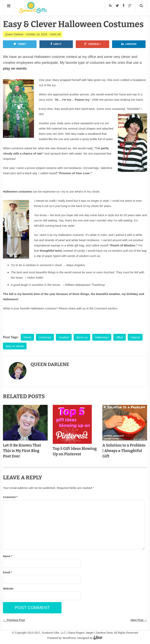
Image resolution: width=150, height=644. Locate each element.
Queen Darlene (14, 34)
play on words (15, 346)
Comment (10, 497)
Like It (56, 44)
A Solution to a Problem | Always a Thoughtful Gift (124, 451)
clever (27, 337)
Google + (92, 44)
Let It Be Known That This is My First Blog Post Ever (22, 451)
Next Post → (139, 620)
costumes (45, 337)
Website (8, 589)
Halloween (102, 337)
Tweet (20, 44)
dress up (82, 337)
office (120, 337)
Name (8, 556)
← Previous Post (14, 620)
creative (64, 337)
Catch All (55, 34)
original (135, 337)
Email (8, 572)
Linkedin (129, 44)
